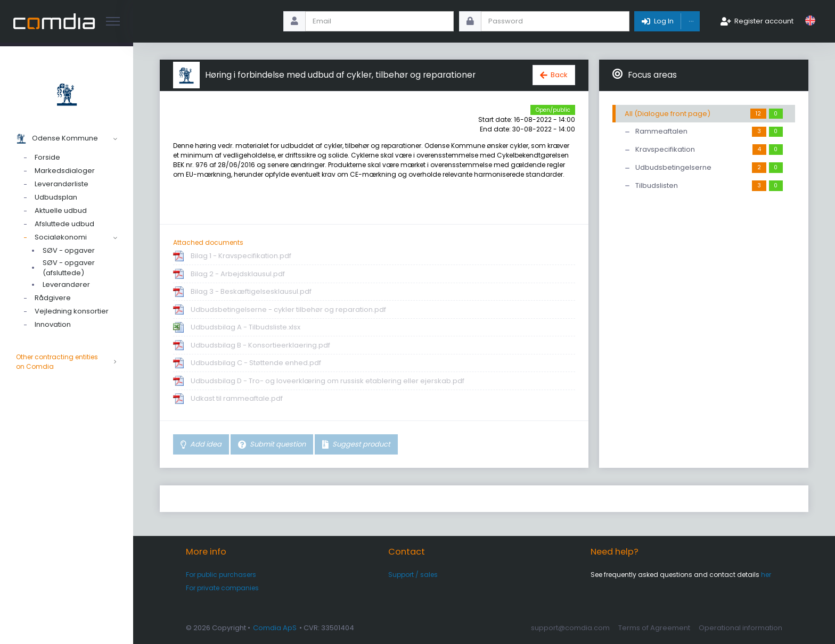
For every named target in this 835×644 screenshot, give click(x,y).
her (766, 575)
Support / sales (413, 575)
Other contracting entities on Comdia (67, 362)
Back (559, 75)
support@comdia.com (570, 628)
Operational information (740, 628)
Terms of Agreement (654, 628)
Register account (764, 21)
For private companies (222, 588)
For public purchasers (221, 575)
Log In (664, 21)
